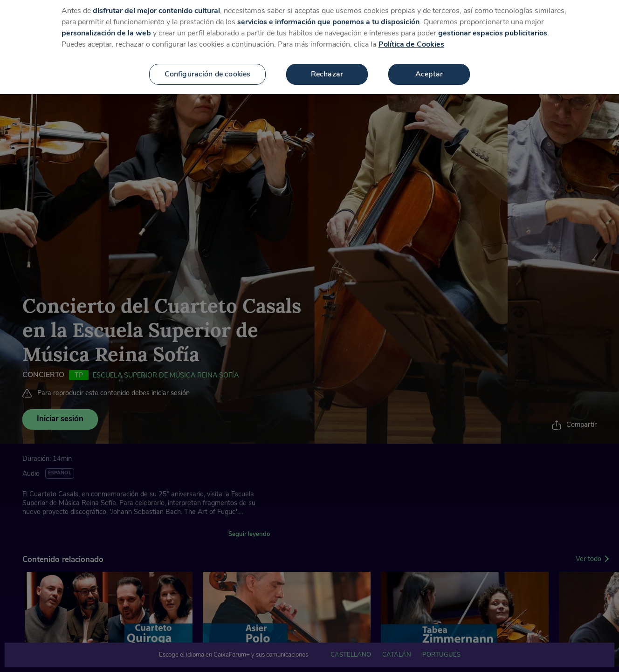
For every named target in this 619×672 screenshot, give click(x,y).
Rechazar (327, 70)
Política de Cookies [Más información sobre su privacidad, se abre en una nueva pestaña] (411, 40)
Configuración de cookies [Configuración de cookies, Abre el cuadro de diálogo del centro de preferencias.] (208, 70)
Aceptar (429, 70)
